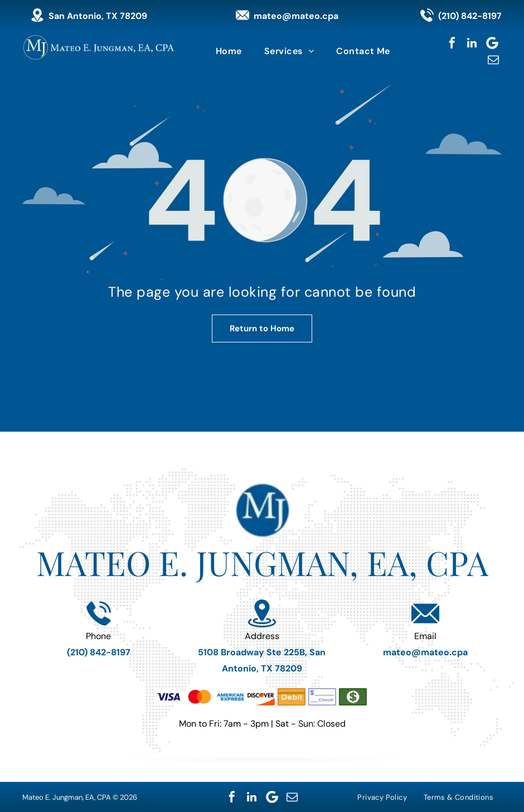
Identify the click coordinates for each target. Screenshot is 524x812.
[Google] (492, 43)
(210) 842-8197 (470, 16)
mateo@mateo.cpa (296, 16)
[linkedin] (472, 43)
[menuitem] (229, 51)
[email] (493, 60)
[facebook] (452, 43)
